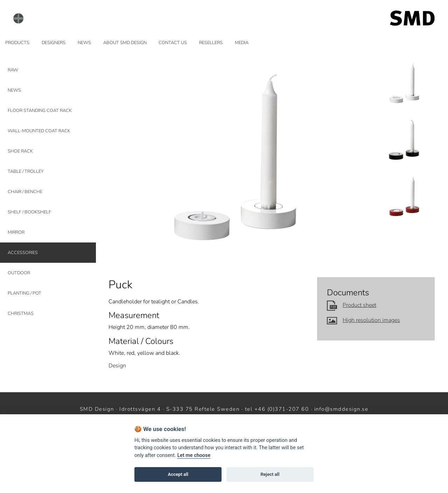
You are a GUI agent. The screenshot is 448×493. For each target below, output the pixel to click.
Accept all (178, 474)
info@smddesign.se (341, 409)
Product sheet (352, 305)
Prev (118, 164)
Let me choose (194, 455)
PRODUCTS (17, 43)
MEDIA (242, 43)
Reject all (270, 474)
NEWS (84, 43)
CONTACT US (173, 43)
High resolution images (363, 320)
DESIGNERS (54, 43)
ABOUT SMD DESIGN (125, 43)
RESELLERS (211, 43)
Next (356, 164)
